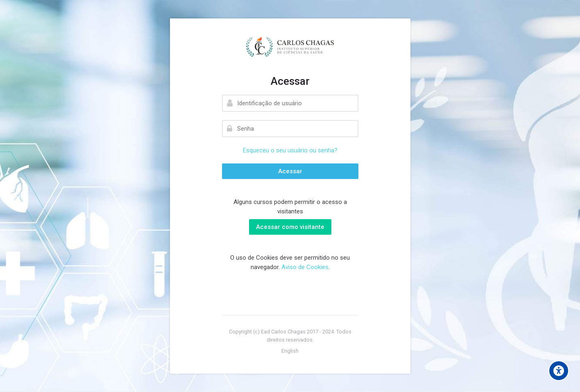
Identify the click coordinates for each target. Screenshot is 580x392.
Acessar (290, 171)
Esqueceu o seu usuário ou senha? (290, 150)
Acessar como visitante (290, 227)
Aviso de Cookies (305, 267)
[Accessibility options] (559, 371)
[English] (290, 351)
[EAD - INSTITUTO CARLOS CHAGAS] (290, 47)
